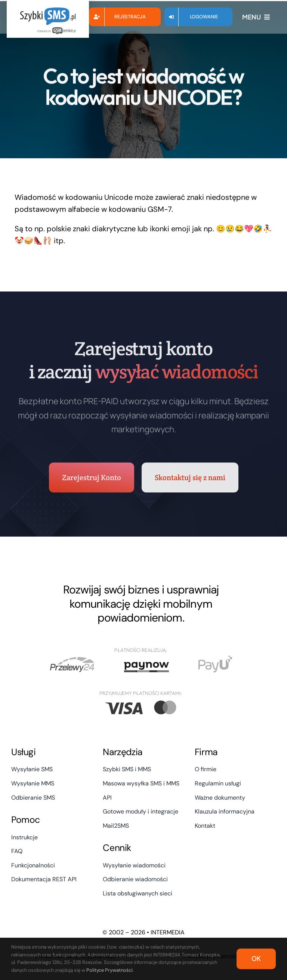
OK (256, 959)
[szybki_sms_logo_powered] (48, 11)
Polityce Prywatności (109, 970)
